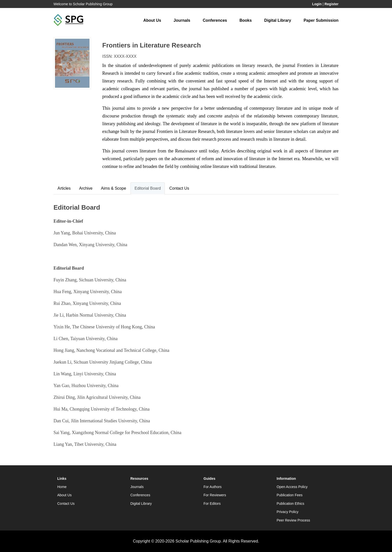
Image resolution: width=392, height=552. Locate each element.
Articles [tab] (64, 188)
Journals (182, 20)
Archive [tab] (86, 188)
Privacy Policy (288, 512)
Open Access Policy (292, 487)
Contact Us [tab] (179, 188)
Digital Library (278, 20)
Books (246, 20)
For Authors (212, 487)
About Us (152, 20)
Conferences (215, 20)
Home (62, 487)
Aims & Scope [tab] (113, 188)
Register (331, 4)
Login (317, 4)
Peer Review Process (293, 520)
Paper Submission (321, 20)
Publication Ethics (291, 504)
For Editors (212, 504)
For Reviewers (215, 495)
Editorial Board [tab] (148, 188)
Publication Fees (290, 495)
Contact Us (66, 504)
